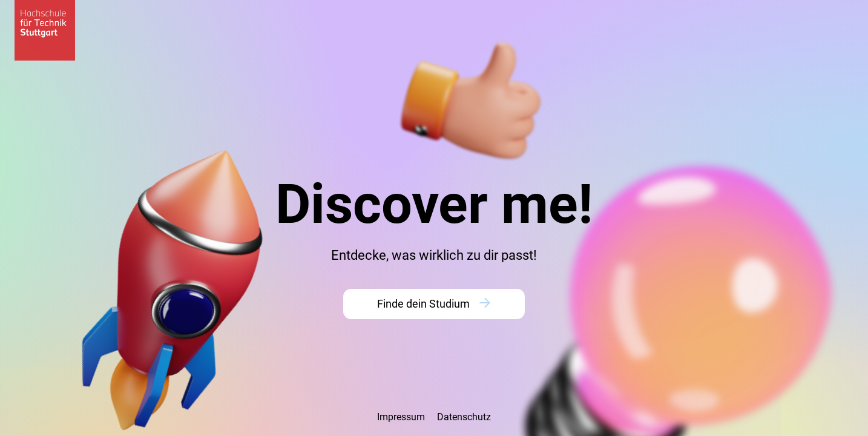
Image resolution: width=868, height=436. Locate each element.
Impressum (401, 417)
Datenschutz (464, 417)
